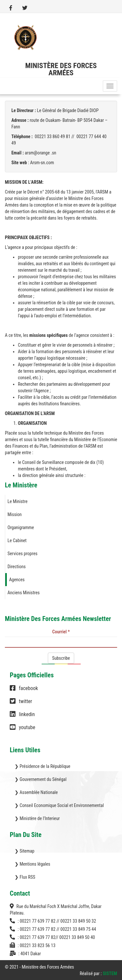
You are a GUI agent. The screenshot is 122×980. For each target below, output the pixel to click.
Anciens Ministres (24, 593)
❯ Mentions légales (32, 864)
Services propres (22, 554)
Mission (15, 514)
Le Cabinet (17, 540)
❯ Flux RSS (25, 877)
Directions (17, 567)
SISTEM (110, 973)
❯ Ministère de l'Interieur (37, 818)
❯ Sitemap (25, 851)
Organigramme (21, 527)
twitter (21, 704)
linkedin (22, 717)
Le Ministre (17, 501)
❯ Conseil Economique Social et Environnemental (59, 805)
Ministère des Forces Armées (61, 69)
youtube (22, 730)
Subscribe (61, 658)
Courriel (61, 632)
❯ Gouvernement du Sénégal (41, 779)
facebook (24, 691)
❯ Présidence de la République (42, 766)
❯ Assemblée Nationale (36, 792)
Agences (17, 580)
